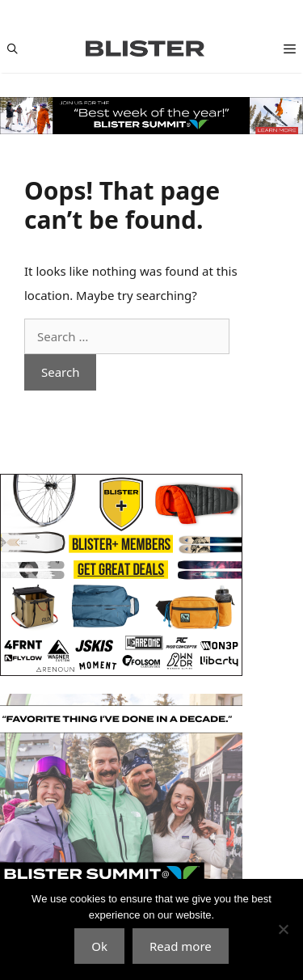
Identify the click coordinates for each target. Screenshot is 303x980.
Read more (181, 946)
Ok (99, 946)
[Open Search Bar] (13, 49)
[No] (283, 929)
